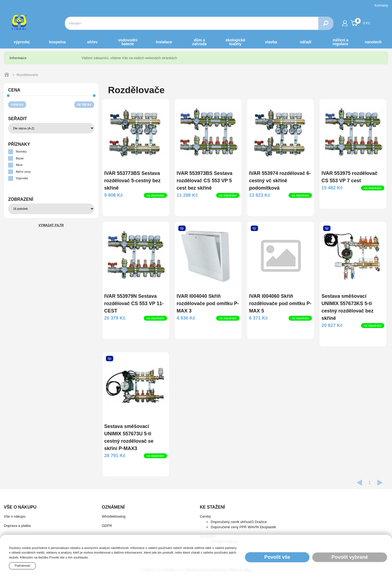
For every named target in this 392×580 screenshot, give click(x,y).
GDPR (107, 526)
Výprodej (22, 42)
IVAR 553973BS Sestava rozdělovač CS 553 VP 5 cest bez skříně (205, 181)
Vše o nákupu (15, 516)
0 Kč (360, 22)
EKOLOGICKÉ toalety (235, 42)
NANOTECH (373, 42)
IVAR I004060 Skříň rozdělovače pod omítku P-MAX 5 (280, 303)
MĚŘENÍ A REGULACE (341, 42)
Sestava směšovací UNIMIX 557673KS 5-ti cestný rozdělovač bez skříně (347, 307)
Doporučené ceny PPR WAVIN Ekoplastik (243, 527)
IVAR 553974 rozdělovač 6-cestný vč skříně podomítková (280, 181)
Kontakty (381, 5)
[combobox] (192, 23)
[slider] (8, 95)
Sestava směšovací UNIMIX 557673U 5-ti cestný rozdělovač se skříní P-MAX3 (129, 437)
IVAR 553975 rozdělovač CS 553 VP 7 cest (350, 177)
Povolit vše (277, 557)
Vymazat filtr (51, 225)
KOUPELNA (57, 42)
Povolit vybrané (350, 557)
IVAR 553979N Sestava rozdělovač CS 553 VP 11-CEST (134, 303)
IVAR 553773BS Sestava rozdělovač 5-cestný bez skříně (132, 181)
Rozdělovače (27, 75)
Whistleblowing (114, 516)
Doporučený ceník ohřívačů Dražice (239, 522)
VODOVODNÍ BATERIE (128, 42)
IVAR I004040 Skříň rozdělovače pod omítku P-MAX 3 (208, 303)
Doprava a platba (17, 526)
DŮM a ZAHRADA (199, 42)
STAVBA (271, 42)
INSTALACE (164, 42)
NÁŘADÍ (305, 42)
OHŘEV (92, 42)
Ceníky (205, 516)
